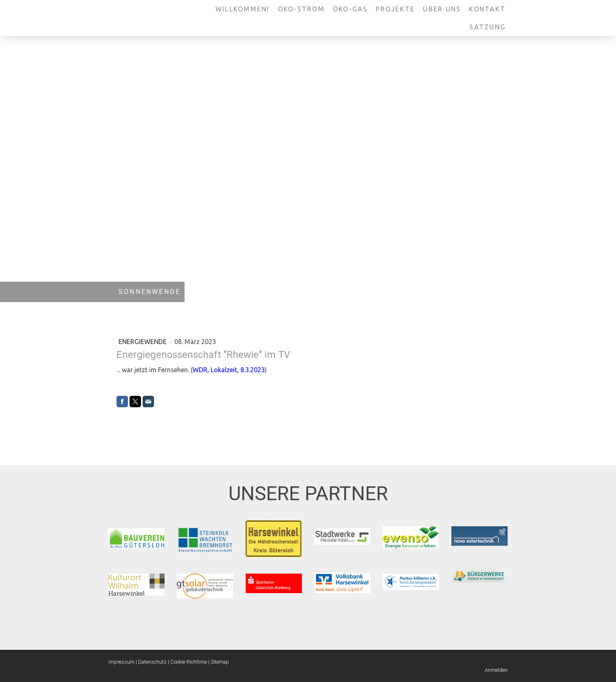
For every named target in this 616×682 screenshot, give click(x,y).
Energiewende (143, 342)
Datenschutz (152, 662)
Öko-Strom (301, 9)
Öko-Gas (350, 9)
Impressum (121, 662)
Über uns (442, 9)
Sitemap (220, 662)
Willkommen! (243, 9)
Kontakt (487, 9)
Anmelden (496, 670)
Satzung (487, 27)
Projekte (395, 9)
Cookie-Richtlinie (189, 662)
